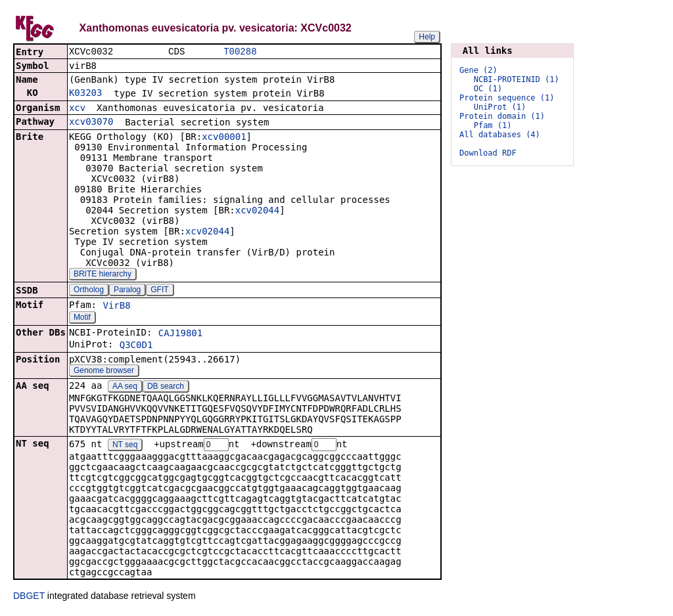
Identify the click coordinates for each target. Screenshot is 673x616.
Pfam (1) (493, 125)
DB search (166, 387)
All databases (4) (500, 135)
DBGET (29, 598)
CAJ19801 (180, 334)
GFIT (159, 291)
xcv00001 (224, 138)
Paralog (127, 291)
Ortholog (89, 291)
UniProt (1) (500, 107)
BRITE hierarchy (103, 275)
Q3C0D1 (136, 346)
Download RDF (488, 153)
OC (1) (488, 89)
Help (427, 37)
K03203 (86, 94)
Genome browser (104, 372)
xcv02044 (257, 211)
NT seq (125, 447)
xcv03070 (91, 123)
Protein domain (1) (502, 116)
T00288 (240, 52)
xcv (77, 109)
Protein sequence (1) (507, 98)
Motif (82, 319)
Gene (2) (478, 70)
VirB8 (116, 307)
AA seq (125, 387)
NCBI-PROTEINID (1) (517, 79)
